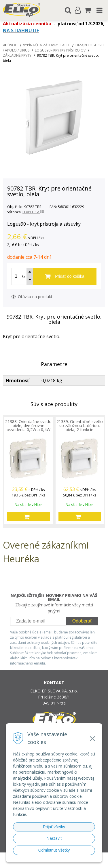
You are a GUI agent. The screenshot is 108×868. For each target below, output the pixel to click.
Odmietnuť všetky (54, 850)
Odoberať (82, 621)
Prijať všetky (54, 827)
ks (23, 276)
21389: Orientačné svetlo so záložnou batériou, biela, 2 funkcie (80, 426)
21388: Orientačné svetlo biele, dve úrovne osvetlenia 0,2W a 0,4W (28, 426)
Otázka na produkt (32, 297)
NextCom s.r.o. (65, 862)
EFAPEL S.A (33, 212)
